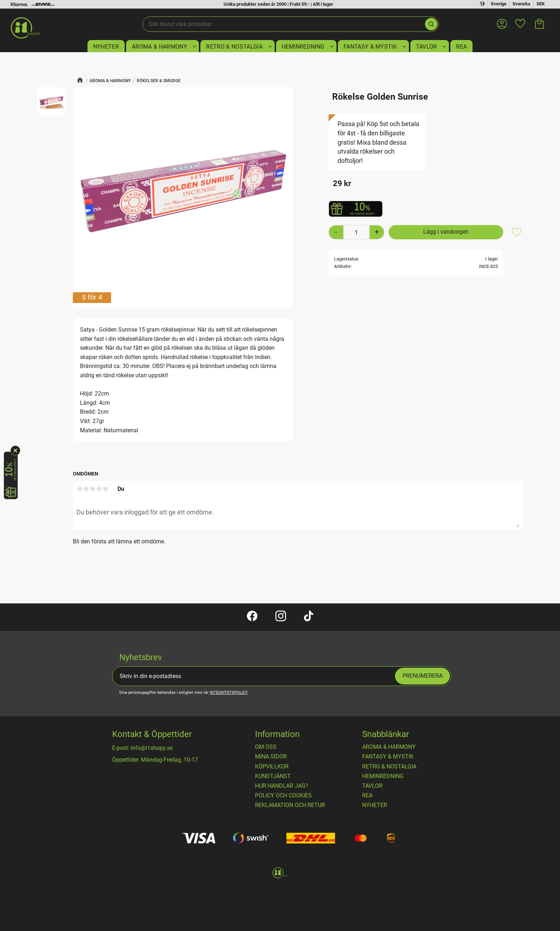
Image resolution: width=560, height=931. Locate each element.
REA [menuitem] (461, 47)
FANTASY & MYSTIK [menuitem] (370, 47)
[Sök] (431, 24)
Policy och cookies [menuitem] (283, 796)
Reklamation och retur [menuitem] (290, 805)
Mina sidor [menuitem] (271, 757)
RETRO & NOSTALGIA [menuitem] (234, 47)
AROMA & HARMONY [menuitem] (159, 47)
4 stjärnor (99, 489)
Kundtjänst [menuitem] (273, 776)
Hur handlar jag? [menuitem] (282, 786)
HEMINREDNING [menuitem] (303, 47)
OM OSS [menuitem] (266, 747)
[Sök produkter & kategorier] (283, 24)
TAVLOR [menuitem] (427, 47)
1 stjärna (80, 489)
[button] (520, 19)
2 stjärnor (86, 489)
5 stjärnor (105, 489)
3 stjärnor (92, 489)
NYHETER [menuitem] (106, 47)
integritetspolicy (229, 693)
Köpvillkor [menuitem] (272, 767)
